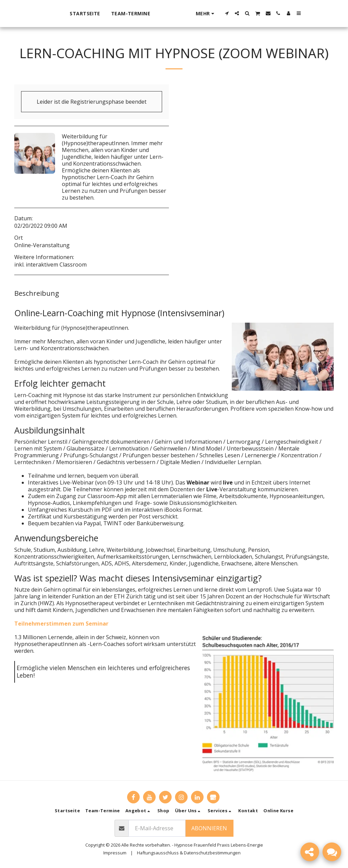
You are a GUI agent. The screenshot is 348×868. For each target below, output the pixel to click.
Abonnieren (209, 828)
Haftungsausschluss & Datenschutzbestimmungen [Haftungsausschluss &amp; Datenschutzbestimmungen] (189, 853)
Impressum (115, 853)
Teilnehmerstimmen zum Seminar (61, 624)
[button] (244, 13)
